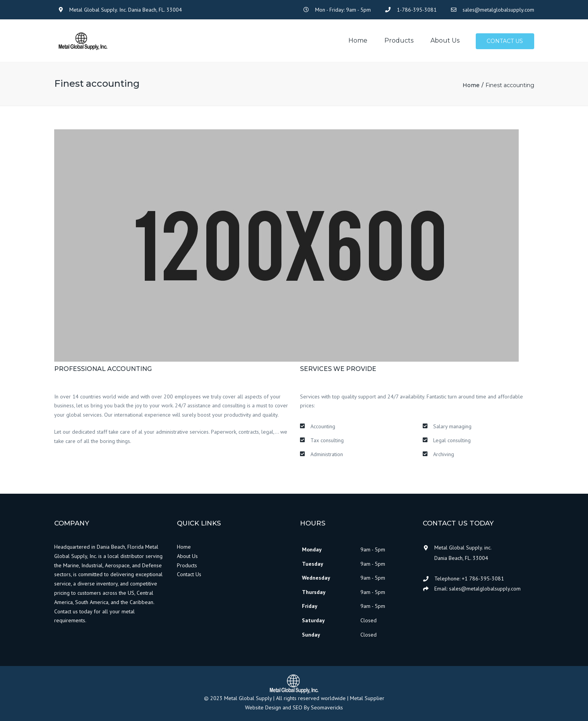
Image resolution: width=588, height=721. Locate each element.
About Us (187, 556)
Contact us (505, 41)
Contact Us (189, 575)
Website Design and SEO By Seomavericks (294, 708)
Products (399, 41)
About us (445, 41)
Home (358, 41)
